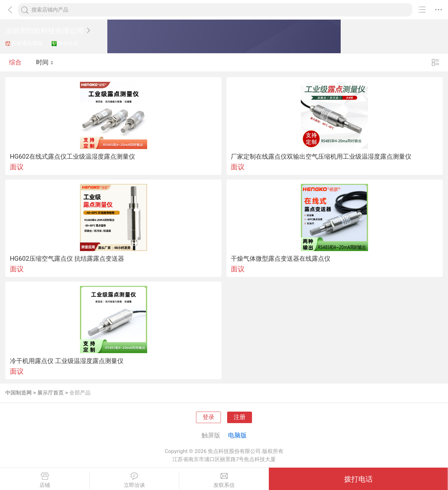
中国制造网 (19, 393)
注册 (240, 417)
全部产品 (80, 393)
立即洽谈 (134, 480)
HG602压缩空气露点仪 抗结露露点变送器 (67, 259)
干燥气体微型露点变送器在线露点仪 (281, 259)
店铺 (45, 480)
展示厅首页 (51, 393)
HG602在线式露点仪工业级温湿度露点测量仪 (72, 156)
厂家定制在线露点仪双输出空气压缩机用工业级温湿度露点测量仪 (321, 156)
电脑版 (237, 435)
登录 (208, 417)
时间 (45, 62)
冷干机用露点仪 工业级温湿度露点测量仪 (67, 361)
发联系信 (224, 480)
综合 (15, 62)
